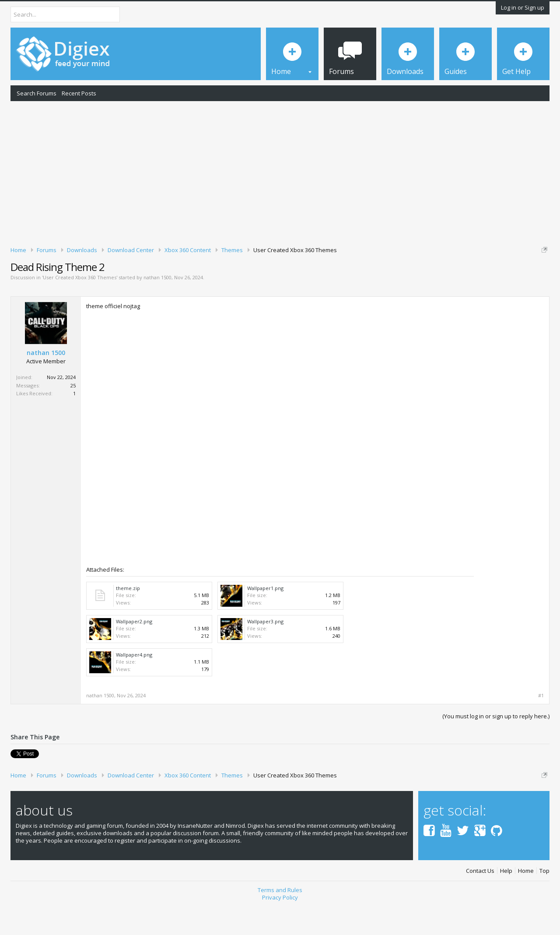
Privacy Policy (280, 928)
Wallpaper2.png (134, 652)
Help (506, 901)
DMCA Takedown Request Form (250, 276)
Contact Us (480, 901)
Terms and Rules (280, 921)
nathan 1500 (157, 308)
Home (526, 901)
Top (544, 901)
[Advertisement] (280, 172)
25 (73, 416)
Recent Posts (79, 93)
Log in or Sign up (523, 7)
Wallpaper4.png (134, 685)
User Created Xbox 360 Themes (80, 308)
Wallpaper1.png (265, 618)
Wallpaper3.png (265, 652)
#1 (541, 726)
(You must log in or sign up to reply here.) (496, 746)
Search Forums (37, 93)
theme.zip (128, 618)
